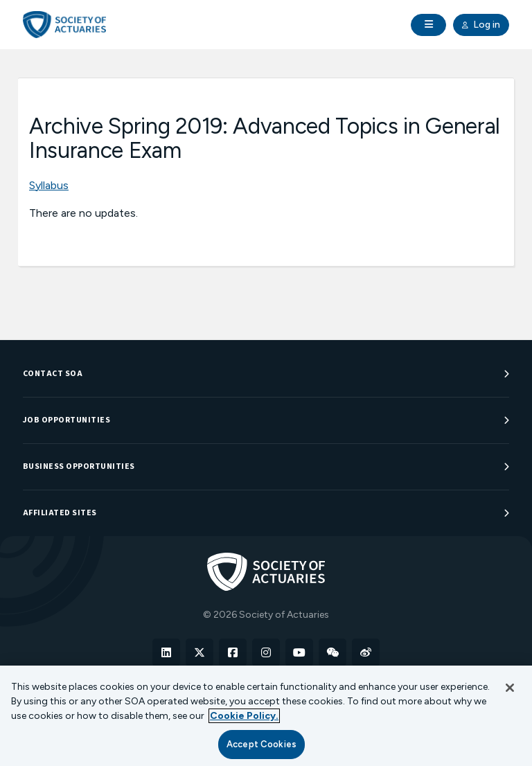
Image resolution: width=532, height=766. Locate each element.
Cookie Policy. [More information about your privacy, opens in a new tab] (244, 716)
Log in (481, 25)
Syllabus (49, 185)
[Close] (510, 688)
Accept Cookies (261, 744)
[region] (266, 716)
